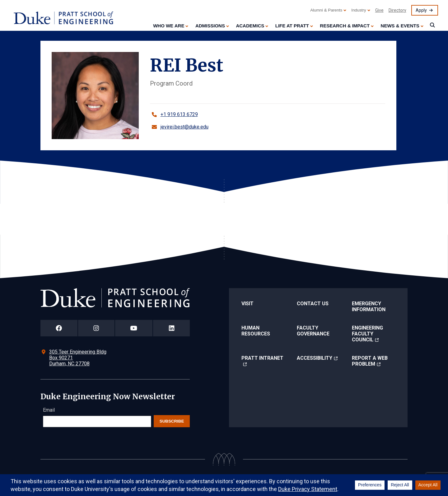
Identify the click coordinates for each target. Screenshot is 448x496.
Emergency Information (369, 306)
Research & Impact (345, 26)
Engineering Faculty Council (367, 334)
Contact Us (313, 304)
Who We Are (169, 26)
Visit (247, 304)
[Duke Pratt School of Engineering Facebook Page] (59, 328)
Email (49, 410)
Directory (397, 10)
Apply (421, 10)
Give (379, 10)
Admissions (210, 26)
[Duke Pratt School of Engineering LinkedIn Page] (171, 328)
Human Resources (256, 331)
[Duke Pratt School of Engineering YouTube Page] (134, 328)
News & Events (400, 26)
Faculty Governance (313, 331)
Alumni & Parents (326, 10)
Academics (250, 26)
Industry (359, 10)
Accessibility (315, 358)
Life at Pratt (292, 26)
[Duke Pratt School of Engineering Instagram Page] (96, 328)
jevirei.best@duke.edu (184, 127)
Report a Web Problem (370, 361)
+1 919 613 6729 (179, 114)
